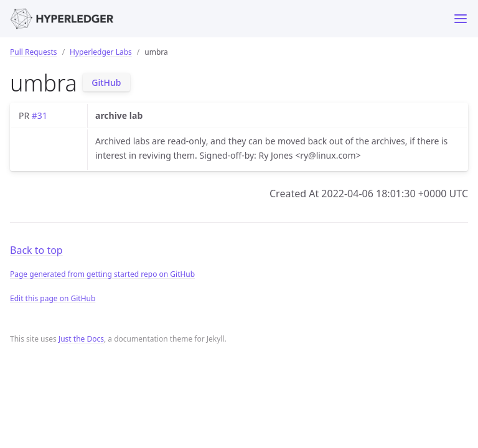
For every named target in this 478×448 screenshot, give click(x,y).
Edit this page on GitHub (53, 298)
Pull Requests (34, 52)
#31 (40, 115)
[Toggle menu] (461, 19)
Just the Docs (81, 339)
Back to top (36, 250)
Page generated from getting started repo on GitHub (102, 274)
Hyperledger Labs (101, 52)
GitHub (106, 82)
